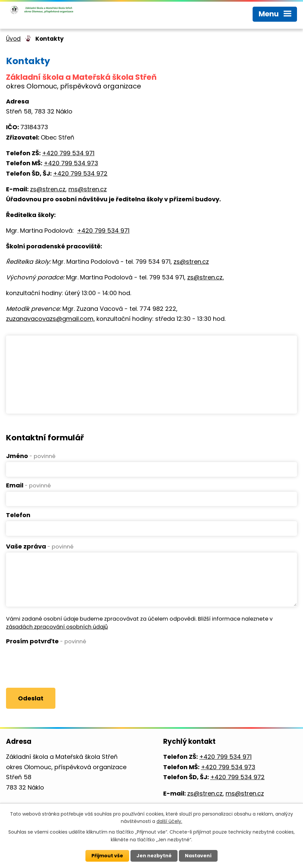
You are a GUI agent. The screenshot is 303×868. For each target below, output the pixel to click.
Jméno (31, 456)
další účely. (169, 821)
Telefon (18, 515)
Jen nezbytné (154, 856)
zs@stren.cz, (206, 277)
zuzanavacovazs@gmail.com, (50, 319)
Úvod (13, 39)
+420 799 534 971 (68, 153)
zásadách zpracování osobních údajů (57, 627)
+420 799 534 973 (71, 163)
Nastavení (198, 856)
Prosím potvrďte (46, 641)
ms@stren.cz (88, 189)
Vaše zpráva (40, 546)
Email (28, 485)
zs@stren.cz (48, 189)
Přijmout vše (107, 856)
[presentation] (57, 661)
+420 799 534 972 (80, 173)
